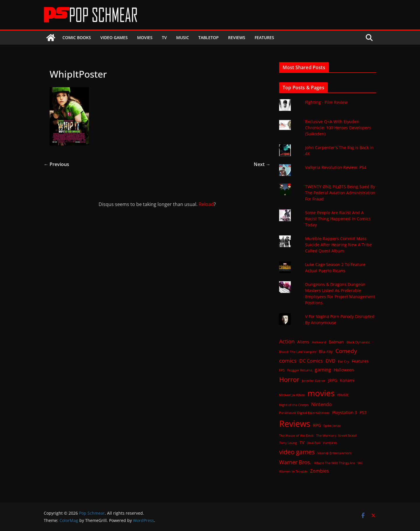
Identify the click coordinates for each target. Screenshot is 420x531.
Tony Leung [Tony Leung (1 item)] (288, 443)
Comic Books (77, 37)
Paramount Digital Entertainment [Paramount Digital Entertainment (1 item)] (304, 413)
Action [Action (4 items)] (287, 341)
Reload (206, 204)
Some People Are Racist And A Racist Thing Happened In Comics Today (338, 219)
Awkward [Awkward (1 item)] (319, 342)
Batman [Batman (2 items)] (336, 342)
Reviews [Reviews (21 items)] (295, 424)
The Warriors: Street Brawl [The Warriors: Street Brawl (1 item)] (336, 436)
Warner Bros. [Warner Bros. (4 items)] (295, 462)
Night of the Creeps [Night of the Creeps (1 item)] (294, 405)
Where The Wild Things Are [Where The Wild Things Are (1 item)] (335, 463)
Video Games (114, 37)
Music (183, 37)
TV (164, 37)
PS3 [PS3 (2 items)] (363, 412)
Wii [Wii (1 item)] (360, 463)
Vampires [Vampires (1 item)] (330, 443)
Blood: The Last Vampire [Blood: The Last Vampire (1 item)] (298, 352)
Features (264, 37)
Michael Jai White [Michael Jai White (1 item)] (292, 395)
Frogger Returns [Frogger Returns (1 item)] (300, 370)
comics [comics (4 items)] (288, 361)
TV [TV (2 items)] (302, 442)
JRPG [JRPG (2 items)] (333, 380)
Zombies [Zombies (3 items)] (320, 471)
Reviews (237, 37)
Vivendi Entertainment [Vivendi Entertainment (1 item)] (334, 453)
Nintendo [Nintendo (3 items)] (322, 404)
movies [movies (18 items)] (321, 393)
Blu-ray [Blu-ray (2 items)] (326, 351)
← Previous (56, 164)
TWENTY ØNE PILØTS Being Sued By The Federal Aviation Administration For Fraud (340, 193)
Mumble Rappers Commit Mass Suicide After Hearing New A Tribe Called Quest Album (338, 245)
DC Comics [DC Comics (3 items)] (311, 361)
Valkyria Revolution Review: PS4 (336, 167)
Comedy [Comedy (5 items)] (346, 351)
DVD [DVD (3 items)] (330, 361)
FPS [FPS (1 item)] (282, 370)
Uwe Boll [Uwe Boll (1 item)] (314, 443)
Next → (262, 164)
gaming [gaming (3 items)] (323, 370)
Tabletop (209, 37)
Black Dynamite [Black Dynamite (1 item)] (358, 342)
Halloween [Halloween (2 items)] (344, 370)
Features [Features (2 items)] (360, 361)
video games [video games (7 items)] (297, 452)
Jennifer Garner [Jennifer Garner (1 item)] (314, 381)
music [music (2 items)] (343, 395)
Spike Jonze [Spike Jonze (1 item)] (332, 426)
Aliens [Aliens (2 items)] (303, 342)
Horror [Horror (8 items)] (289, 379)
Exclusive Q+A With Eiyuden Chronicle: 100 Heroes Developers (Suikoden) (338, 128)
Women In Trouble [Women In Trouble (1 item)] (293, 471)
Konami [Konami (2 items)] (347, 380)
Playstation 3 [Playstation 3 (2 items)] (345, 412)
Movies (145, 37)
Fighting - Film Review (326, 102)
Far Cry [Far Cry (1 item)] (344, 361)
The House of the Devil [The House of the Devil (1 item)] (296, 436)
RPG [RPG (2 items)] (317, 425)
